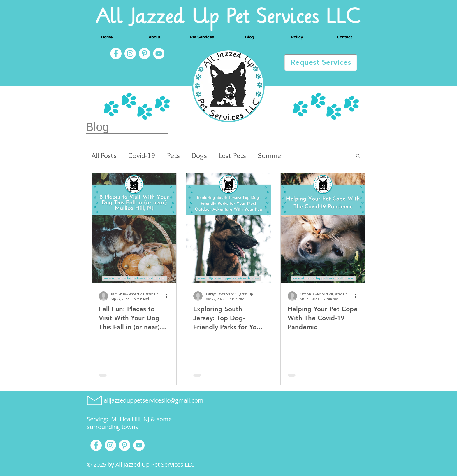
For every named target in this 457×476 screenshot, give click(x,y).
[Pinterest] (144, 54)
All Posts (104, 155)
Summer (271, 155)
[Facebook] (116, 54)
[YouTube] (159, 54)
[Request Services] (321, 62)
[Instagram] (130, 54)
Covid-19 (142, 155)
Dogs (199, 155)
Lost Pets (232, 155)
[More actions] (168, 296)
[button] (358, 156)
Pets (173, 155)
